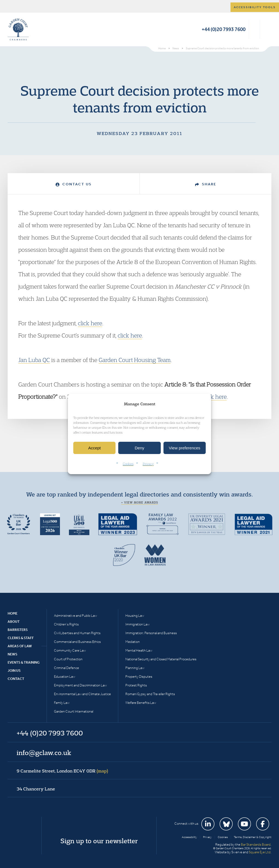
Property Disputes (139, 677)
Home (13, 613)
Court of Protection (68, 659)
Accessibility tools (255, 7)
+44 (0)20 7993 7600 (224, 29)
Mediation (133, 642)
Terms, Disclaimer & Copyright (253, 837)
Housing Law (135, 616)
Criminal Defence (66, 668)
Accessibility (189, 837)
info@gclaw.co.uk (44, 753)
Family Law (62, 703)
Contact (16, 679)
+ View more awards (140, 502)
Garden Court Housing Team (135, 360)
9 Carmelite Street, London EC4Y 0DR (62, 771)
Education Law (65, 677)
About (14, 622)
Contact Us (74, 184)
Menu (266, 29)
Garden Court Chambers (18, 29)
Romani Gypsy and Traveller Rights (150, 694)
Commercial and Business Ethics (77, 642)
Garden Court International (74, 711)
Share (206, 184)
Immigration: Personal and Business (151, 633)
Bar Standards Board (256, 844)
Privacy (148, 464)
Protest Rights (136, 685)
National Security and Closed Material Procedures (161, 659)
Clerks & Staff (21, 638)
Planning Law (135, 668)
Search (254, 29)
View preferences (185, 448)
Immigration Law (137, 624)
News (13, 654)
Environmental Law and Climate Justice (82, 694)
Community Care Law (70, 650)
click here (90, 323)
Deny (139, 448)
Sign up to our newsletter (99, 841)
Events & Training (24, 662)
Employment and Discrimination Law (80, 685)
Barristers (18, 630)
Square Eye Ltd (260, 852)
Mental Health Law (139, 650)
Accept (95, 448)
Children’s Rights (66, 624)
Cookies (128, 464)
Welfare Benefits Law (141, 703)
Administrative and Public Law (75, 616)
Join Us (14, 671)
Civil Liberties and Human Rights (77, 633)
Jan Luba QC (34, 360)
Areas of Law (20, 646)
